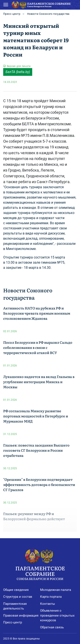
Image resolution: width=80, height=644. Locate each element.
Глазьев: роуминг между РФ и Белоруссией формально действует (34, 516)
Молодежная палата (56, 590)
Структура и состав (18, 597)
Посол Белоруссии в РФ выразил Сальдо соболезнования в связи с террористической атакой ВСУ (38, 347)
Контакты (48, 604)
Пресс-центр (12, 14)
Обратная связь (52, 627)
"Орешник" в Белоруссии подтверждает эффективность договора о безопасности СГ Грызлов (39, 484)
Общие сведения (16, 590)
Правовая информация (21, 616)
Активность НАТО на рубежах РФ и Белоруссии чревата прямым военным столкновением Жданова (37, 313)
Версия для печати (19, 66)
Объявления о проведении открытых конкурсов (57, 615)
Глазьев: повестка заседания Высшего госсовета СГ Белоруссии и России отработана (36, 450)
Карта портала (51, 597)
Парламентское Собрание (40, 573)
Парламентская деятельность (15, 606)
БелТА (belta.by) (18, 72)
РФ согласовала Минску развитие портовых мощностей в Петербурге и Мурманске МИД (36, 416)
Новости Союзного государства (48, 14)
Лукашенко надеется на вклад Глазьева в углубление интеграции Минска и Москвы (39, 382)
